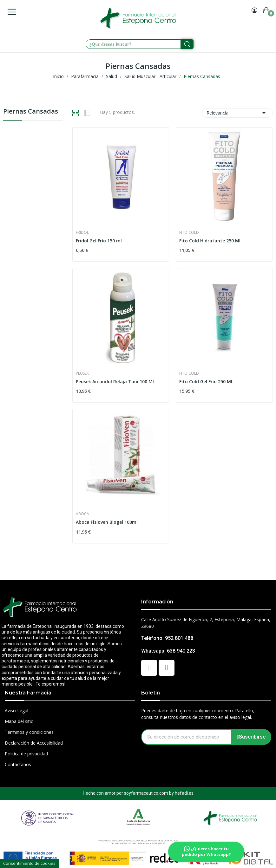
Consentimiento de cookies (29, 863)
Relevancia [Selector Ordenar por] (237, 113)
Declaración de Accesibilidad (34, 743)
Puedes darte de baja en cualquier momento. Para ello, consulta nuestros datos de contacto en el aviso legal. (198, 714)
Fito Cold (189, 233)
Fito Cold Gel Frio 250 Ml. (206, 381)
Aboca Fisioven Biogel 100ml (107, 522)
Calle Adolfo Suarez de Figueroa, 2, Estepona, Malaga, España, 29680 (206, 623)
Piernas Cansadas (31, 112)
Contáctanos (18, 764)
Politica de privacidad (26, 754)
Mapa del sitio (19, 721)
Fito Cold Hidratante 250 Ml (210, 241)
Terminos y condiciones (29, 732)
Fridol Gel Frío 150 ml (99, 241)
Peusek (82, 373)
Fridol (82, 233)
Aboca (82, 514)
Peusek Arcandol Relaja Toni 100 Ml (115, 381)
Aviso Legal (16, 710)
